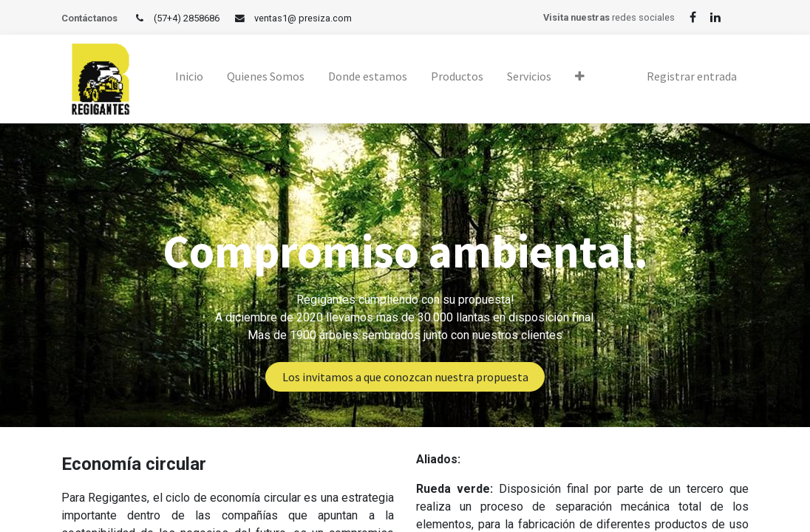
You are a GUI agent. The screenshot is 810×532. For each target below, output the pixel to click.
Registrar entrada (692, 76)
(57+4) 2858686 (187, 18)
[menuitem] (189, 79)
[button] (580, 79)
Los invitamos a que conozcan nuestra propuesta (405, 377)
